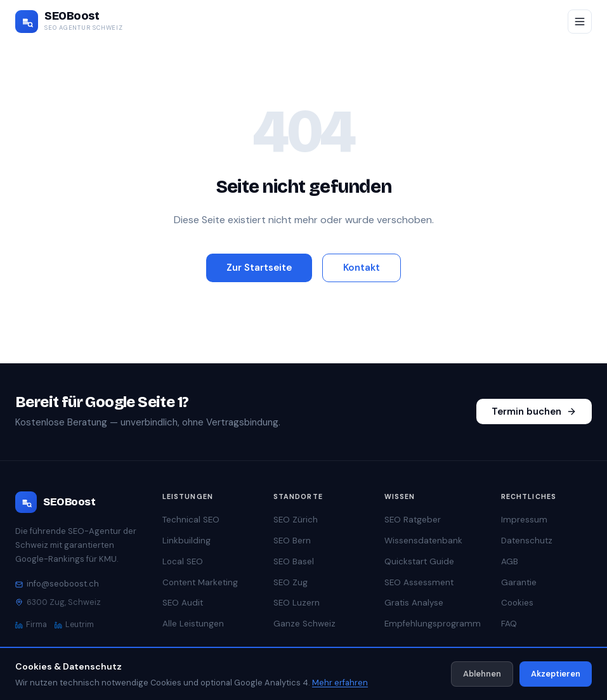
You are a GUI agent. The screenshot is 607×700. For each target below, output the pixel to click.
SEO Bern (292, 541)
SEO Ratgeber (413, 520)
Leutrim (74, 625)
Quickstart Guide (419, 561)
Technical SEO (191, 520)
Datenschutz (527, 541)
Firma (31, 625)
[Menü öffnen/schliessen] (580, 22)
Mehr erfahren (340, 683)
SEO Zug (290, 582)
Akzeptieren (556, 674)
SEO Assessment (419, 582)
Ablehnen (482, 674)
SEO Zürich (296, 520)
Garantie (519, 582)
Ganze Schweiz (304, 624)
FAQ (509, 624)
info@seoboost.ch (57, 584)
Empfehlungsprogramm (433, 624)
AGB (510, 561)
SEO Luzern (297, 603)
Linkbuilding (186, 541)
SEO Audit (183, 603)
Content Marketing (200, 582)
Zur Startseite (259, 268)
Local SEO (183, 561)
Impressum (524, 520)
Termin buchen (534, 412)
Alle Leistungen (193, 624)
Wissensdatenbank (423, 541)
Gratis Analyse (414, 603)
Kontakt (362, 268)
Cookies (517, 603)
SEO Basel (294, 561)
